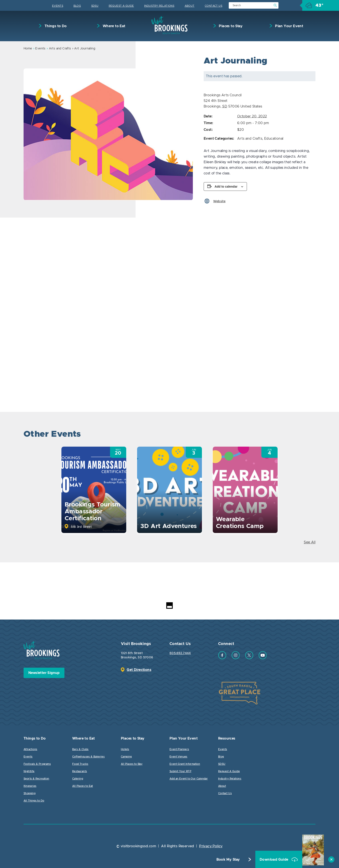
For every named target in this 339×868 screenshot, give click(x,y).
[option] (108, 134)
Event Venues (178, 757)
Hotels (125, 749)
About (190, 6)
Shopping (30, 793)
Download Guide (274, 860)
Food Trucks (80, 764)
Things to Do (55, 26)
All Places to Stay (132, 764)
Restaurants (80, 771)
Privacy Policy (211, 846)
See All (310, 542)
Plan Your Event (289, 26)
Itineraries (30, 786)
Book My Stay (228, 860)
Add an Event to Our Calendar (189, 779)
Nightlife (29, 771)
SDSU (95, 6)
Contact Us (213, 6)
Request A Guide (121, 6)
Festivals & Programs (37, 764)
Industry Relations (159, 6)
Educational (274, 139)
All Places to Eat (83, 786)
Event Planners (179, 749)
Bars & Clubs (80, 749)
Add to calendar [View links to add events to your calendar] (226, 187)
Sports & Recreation (36, 779)
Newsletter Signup (44, 673)
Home (28, 49)
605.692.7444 (180, 653)
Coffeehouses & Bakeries (88, 757)
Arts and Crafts (60, 49)
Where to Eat (113, 26)
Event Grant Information (185, 764)
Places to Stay (230, 26)
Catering (78, 779)
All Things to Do (34, 801)
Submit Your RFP (180, 771)
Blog (77, 6)
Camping (126, 757)
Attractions (30, 749)
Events (58, 6)
